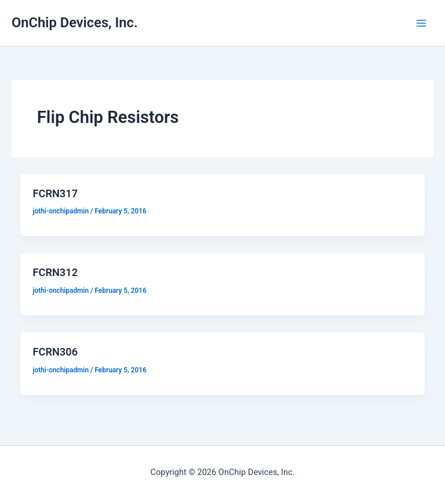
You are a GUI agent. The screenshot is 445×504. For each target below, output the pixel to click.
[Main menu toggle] (421, 23)
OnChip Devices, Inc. (75, 23)
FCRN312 (55, 272)
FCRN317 (55, 193)
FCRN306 (55, 352)
